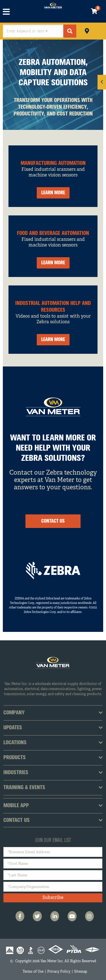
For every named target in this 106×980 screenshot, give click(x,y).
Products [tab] (15, 758)
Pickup (87, 30)
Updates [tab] (13, 728)
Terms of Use (33, 972)
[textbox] (33, 31)
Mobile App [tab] (16, 806)
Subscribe (53, 898)
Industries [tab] (16, 773)
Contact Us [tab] (17, 820)
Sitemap (81, 972)
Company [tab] (14, 713)
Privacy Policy (59, 972)
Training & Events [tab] (24, 788)
